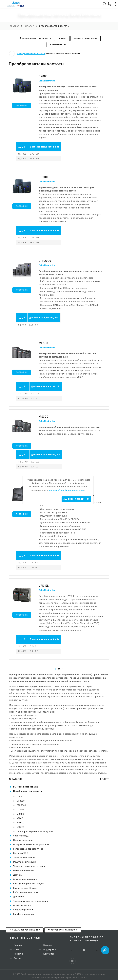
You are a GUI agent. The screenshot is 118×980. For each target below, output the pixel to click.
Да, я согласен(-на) (76, 499)
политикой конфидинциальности (66, 490)
